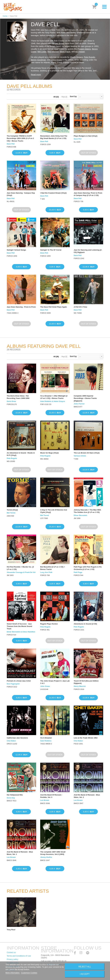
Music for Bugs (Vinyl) (49, 453)
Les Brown (60, 43)
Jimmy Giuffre (46, 857)
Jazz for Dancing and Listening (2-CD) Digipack (88, 251)
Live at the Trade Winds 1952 (86, 738)
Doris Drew (11, 401)
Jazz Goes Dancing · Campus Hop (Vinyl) (21, 194)
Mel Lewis (42, 52)
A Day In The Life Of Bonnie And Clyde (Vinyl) (54, 511)
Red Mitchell (53, 52)
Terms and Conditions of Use (19, 956)
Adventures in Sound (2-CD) (85, 624)
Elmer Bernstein (80, 515)
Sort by (73, 96)
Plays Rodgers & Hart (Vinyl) (85, 136)
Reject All (85, 967)
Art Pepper (80, 52)
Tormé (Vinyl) (12, 510)
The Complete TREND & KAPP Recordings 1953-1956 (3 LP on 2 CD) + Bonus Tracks (20, 138)
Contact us (11, 952)
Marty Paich (65, 52)
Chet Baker (11, 741)
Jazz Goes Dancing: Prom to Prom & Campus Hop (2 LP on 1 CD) (88, 194)
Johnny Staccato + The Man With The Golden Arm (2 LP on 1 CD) (87, 511)
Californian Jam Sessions (17, 738)
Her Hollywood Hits (15, 795)
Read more (36, 75)
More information (13, 973)
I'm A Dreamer (46, 738)
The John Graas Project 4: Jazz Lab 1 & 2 (55, 682)
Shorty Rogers (76, 57)
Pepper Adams (84, 49)
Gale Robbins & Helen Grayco (53, 401)
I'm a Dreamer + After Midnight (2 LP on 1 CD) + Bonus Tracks (54, 397)
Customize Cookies (29, 973)
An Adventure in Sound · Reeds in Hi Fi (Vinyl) (21, 454)
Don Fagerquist (13, 684)
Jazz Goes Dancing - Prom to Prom (21, 307)
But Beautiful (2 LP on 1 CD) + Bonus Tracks (53, 568)
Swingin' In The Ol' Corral (51, 250)
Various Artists (80, 456)
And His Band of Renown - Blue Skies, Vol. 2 (87, 796)
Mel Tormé (11, 513)
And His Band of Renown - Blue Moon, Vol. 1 (20, 853)
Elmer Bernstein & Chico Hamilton (21, 632)
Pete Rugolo (90, 57)
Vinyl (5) (64, 357)
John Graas (45, 686)
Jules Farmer (79, 404)
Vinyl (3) (64, 97)
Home (5, 16)
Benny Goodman (39, 60)
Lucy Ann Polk (46, 572)
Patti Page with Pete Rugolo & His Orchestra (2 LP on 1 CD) (88, 568)
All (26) (56, 357)
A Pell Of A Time (80, 307)
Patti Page (78, 572)
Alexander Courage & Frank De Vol (21, 572)
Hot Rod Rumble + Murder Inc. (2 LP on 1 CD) (20, 568)
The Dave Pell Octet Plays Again (53, 307)
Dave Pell (11, 144)
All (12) (56, 97)
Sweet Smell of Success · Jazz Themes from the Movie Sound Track (19, 626)
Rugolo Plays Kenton (49, 624)
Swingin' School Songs (16, 250)
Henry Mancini (80, 686)
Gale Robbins (46, 741)
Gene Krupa (56, 60)
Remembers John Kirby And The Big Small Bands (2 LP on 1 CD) (54, 137)
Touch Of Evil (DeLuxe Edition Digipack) (86, 682)
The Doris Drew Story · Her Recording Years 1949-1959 (18, 397)
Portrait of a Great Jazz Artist (19, 681)
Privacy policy (13, 959)
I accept (85, 974)
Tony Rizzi (11, 930)
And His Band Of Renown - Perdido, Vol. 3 (51, 796)
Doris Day (11, 798)
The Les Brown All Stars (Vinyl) (87, 453)
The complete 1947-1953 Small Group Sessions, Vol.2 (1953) (53, 853)
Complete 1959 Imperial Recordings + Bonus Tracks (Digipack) (85, 398)
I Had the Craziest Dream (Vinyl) (53, 193)
